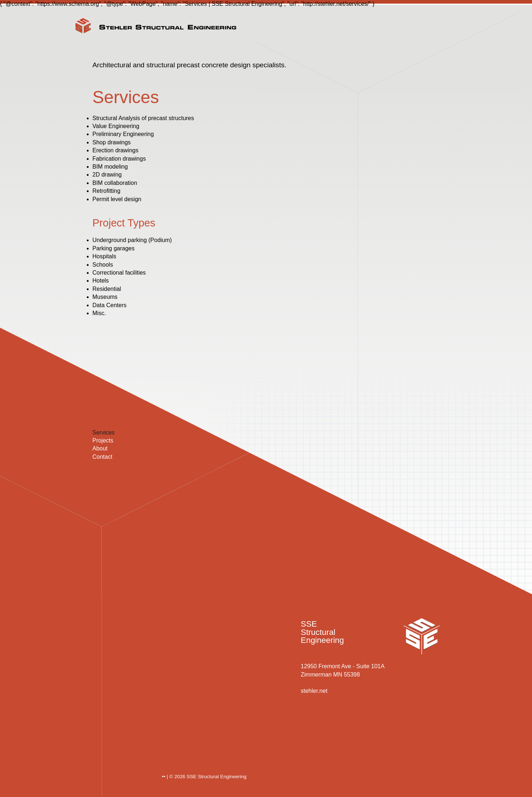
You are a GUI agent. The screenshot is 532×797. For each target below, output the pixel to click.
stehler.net (314, 691)
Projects (103, 440)
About (100, 448)
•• (164, 777)
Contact (103, 457)
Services (104, 433)
